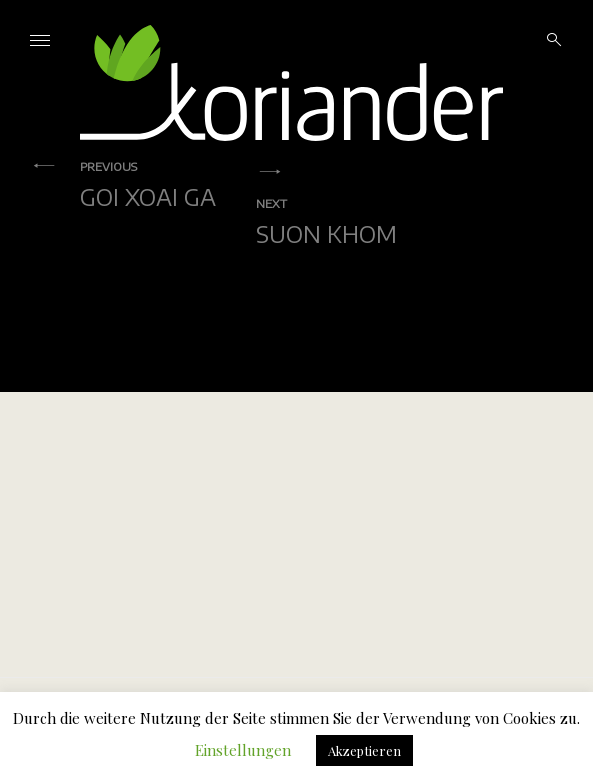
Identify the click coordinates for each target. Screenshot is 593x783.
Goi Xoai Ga (148, 184)
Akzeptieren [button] (364, 750)
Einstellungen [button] (243, 750)
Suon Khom (326, 221)
